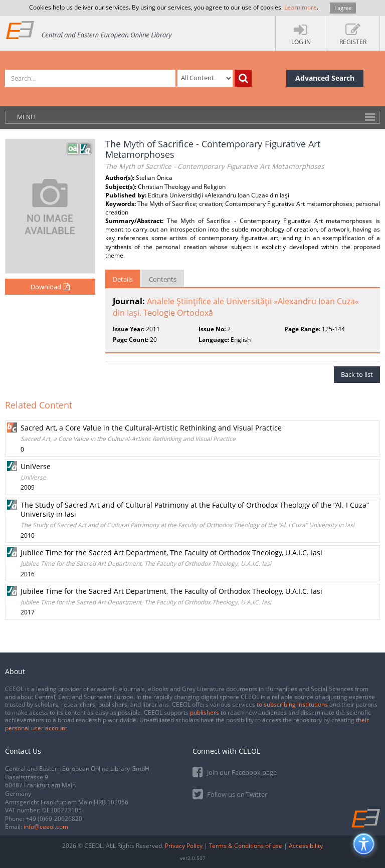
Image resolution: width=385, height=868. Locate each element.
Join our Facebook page (235, 772)
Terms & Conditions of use (246, 846)
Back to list (357, 374)
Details (123, 279)
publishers (205, 712)
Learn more (301, 7)
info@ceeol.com (46, 827)
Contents (163, 279)
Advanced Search (325, 78)
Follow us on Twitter (230, 794)
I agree (343, 8)
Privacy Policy (184, 846)
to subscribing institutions (292, 704)
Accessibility (306, 846)
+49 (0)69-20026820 (54, 819)
